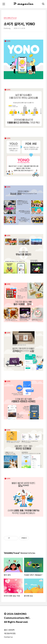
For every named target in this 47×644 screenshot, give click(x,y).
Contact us (8, 637)
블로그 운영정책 (9, 630)
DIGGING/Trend (10, 18)
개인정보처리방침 (10, 633)
